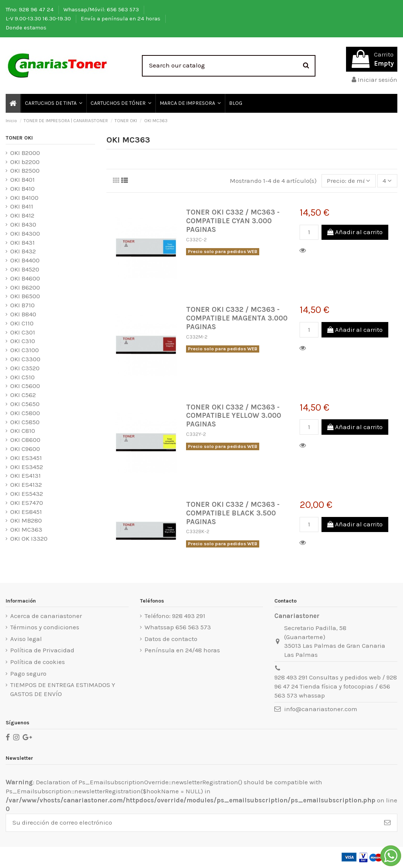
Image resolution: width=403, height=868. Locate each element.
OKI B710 (22, 305)
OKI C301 (23, 332)
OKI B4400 (25, 260)
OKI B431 (22, 242)
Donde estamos (26, 28)
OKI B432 (23, 251)
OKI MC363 (26, 529)
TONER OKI (19, 138)
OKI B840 (23, 314)
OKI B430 (23, 224)
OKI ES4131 (25, 475)
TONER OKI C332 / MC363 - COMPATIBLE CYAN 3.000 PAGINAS (233, 221)
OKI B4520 (25, 269)
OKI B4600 (25, 278)
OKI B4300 (25, 233)
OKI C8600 (25, 440)
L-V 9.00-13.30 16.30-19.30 (39, 18)
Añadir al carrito (355, 232)
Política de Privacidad (42, 650)
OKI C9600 (25, 449)
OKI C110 (22, 323)
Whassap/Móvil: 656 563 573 (102, 9)
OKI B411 (22, 206)
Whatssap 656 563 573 (178, 627)
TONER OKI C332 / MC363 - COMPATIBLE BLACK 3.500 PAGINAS (233, 513)
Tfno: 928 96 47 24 (30, 9)
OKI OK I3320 (29, 538)
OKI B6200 (25, 287)
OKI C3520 (25, 368)
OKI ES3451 (26, 458)
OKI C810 (23, 431)
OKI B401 (22, 179)
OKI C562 (23, 395)
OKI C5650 (25, 404)
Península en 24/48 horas (182, 650)
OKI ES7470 (27, 503)
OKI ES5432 (27, 494)
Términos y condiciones (45, 627)
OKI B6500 (25, 296)
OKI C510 (22, 377)
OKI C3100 (25, 350)
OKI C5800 (25, 413)
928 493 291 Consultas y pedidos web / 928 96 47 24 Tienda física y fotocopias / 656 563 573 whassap (336, 686)
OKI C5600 (25, 386)
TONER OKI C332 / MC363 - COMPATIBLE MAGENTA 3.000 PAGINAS (237, 318)
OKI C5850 (25, 422)
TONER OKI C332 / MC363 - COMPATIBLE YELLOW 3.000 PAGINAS (234, 416)
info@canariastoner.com (321, 709)
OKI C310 (23, 341)
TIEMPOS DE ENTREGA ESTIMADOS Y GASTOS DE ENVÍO (63, 689)
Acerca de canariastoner (46, 616)
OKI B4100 (24, 198)
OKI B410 (22, 189)
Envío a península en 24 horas (121, 18)
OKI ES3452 (27, 467)
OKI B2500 (25, 170)
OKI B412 (22, 215)
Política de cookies (38, 662)
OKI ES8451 (26, 512)
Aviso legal (26, 639)
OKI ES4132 (26, 485)
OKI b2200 (25, 162)
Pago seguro (28, 673)
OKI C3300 (25, 359)
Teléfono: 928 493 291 (175, 616)
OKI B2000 (25, 153)
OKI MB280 (26, 520)
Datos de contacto (171, 639)
